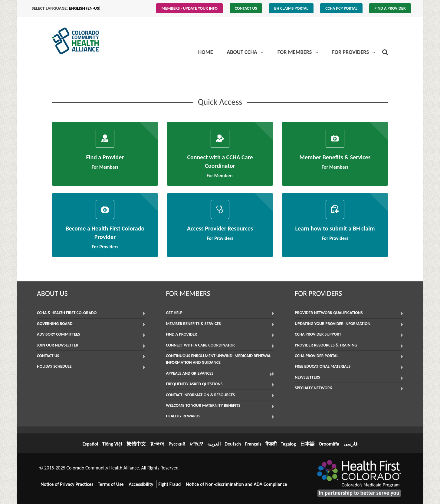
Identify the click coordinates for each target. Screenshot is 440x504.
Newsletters (307, 377)
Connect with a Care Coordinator (200, 345)
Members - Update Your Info (190, 8)
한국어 (157, 444)
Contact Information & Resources (200, 395)
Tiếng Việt (112, 444)
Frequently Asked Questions (194, 384)
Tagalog (288, 444)
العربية (214, 444)
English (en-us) (85, 8)
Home (206, 52)
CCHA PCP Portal (341, 8)
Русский (177, 444)
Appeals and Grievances (190, 373)
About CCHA (243, 52)
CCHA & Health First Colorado (67, 313)
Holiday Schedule (54, 366)
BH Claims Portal (291, 8)
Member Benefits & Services (193, 324)
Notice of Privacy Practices (67, 484)
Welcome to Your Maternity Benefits (203, 405)
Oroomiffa (329, 444)
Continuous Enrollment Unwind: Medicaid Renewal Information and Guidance (218, 359)
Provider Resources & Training (326, 345)
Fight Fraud (169, 484)
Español (90, 444)
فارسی (351, 444)
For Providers (351, 52)
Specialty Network (313, 388)
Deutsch (233, 444)
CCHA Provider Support (318, 334)
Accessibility (141, 484)
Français (253, 444)
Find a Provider (390, 8)
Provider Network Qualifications (329, 313)
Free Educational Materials (323, 366)
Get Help (174, 313)
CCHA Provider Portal (316, 356)
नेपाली (271, 444)
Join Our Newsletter (58, 345)
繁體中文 (136, 444)
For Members (295, 52)
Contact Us (246, 8)
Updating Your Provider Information (333, 324)
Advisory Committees (58, 334)
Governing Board (55, 324)
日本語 (307, 444)
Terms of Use (111, 484)
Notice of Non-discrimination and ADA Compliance (236, 484)
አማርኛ (196, 444)
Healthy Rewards (183, 416)
